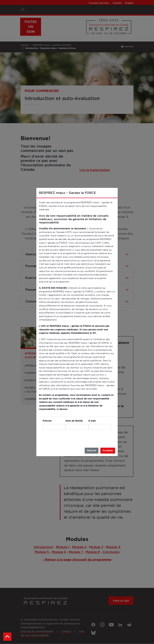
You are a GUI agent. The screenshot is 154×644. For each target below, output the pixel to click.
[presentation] (86, 439)
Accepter (108, 450)
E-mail (92, 421)
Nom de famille (74, 421)
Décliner (92, 450)
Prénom (47, 421)
